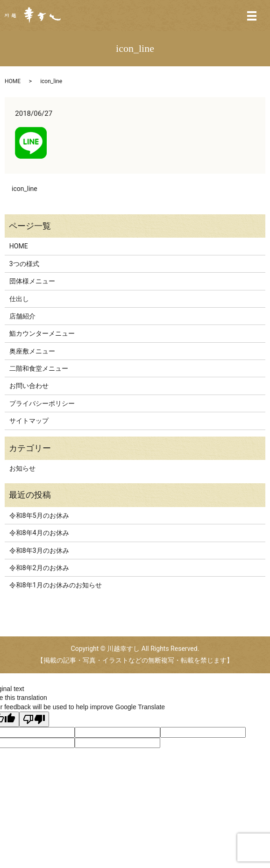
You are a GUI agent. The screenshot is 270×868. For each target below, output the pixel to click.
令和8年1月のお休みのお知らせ (56, 585)
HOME (13, 81)
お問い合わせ (29, 386)
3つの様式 (24, 264)
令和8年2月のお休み (39, 568)
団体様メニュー (32, 281)
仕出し (19, 299)
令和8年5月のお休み (39, 515)
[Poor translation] (34, 719)
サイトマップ (29, 421)
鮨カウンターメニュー (42, 333)
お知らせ (22, 468)
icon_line (25, 189)
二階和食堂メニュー (39, 368)
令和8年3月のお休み (39, 550)
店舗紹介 (22, 316)
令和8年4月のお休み (39, 533)
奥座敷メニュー (32, 351)
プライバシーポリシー (42, 403)
